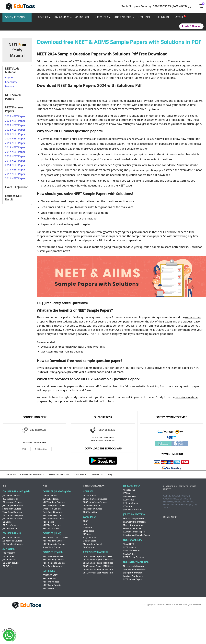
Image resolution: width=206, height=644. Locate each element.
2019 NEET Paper (15, 143)
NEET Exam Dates (131, 550)
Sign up (196, 26)
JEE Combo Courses (11, 495)
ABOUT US (12, 474)
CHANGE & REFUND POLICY (34, 474)
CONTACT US (102, 474)
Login (186, 26)
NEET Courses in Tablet (54, 518)
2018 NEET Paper (15, 147)
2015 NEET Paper (15, 161)
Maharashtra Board (92, 544)
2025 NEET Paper (15, 116)
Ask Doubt (162, 17)
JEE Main (127, 493)
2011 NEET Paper (15, 178)
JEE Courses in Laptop (13, 515)
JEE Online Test (9, 559)
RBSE (85, 524)
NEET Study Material (12, 71)
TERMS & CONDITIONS (61, 474)
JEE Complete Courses (13, 505)
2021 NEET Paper (15, 134)
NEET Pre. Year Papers (14, 109)
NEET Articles (129, 554)
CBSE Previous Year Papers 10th (98, 569)
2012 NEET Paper (15, 174)
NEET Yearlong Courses (54, 502)
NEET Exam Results (52, 585)
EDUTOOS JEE (9, 553)
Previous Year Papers (133, 528)
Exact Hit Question (17, 187)
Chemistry (11, 82)
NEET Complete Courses (54, 505)
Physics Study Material (134, 518)
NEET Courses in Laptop (54, 515)
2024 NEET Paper (15, 121)
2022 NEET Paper (15, 130)
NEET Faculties (50, 578)
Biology (9, 86)
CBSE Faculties (90, 512)
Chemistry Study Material (135, 522)
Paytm (172, 438)
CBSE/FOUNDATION (94, 485)
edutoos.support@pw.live (103, 441)
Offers (179, 17)
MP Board (87, 534)
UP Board (87, 527)
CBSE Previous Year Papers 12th (98, 572)
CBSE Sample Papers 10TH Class (98, 559)
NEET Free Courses (52, 525)
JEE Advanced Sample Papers (136, 535)
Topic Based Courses (12, 512)
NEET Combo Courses (53, 556)
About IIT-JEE (129, 490)
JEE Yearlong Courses (12, 502)
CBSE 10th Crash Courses (95, 502)
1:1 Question (41, 449)
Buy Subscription (10, 499)
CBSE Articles (89, 547)
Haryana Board (90, 537)
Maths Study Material (133, 525)
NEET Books (48, 522)
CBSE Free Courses (92, 505)
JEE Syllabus (129, 499)
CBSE (85, 521)
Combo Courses (50, 495)
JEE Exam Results (11, 563)
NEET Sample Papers (13, 97)
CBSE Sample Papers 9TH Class (97, 556)
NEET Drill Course (51, 528)
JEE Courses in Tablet (12, 518)
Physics (9, 78)
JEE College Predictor (133, 509)
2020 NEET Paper (15, 139)
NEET (46, 485)
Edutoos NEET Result (14, 198)
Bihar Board (89, 531)
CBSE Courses (90, 495)
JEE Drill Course (10, 528)
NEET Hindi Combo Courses (56, 537)
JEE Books (7, 522)
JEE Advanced (129, 496)
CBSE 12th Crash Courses (95, 499)
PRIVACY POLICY (84, 474)
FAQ (24, 449)
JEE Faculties (8, 556)
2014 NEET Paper (15, 165)
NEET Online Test (51, 582)
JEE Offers (7, 566)
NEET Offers (48, 588)
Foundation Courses (92, 509)
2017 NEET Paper (15, 152)
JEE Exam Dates (130, 503)
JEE (4, 485)
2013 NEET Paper (15, 170)
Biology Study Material (134, 572)
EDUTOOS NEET (50, 575)
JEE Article (128, 506)
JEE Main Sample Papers (134, 531)
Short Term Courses (12, 509)
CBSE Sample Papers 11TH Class (98, 563)
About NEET (129, 544)
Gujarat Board (90, 540)
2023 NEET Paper (15, 125)
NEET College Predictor (134, 557)
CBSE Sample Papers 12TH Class (98, 566)
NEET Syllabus (130, 547)
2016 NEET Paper (15, 156)
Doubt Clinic (170, 517)
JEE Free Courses (10, 525)
